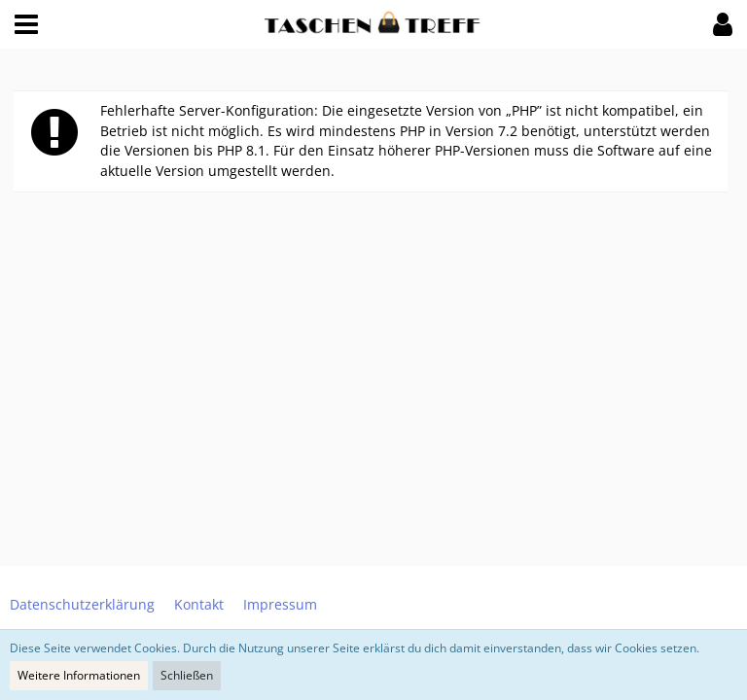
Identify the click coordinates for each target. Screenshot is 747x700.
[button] (26, 24)
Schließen (187, 675)
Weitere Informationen (79, 675)
